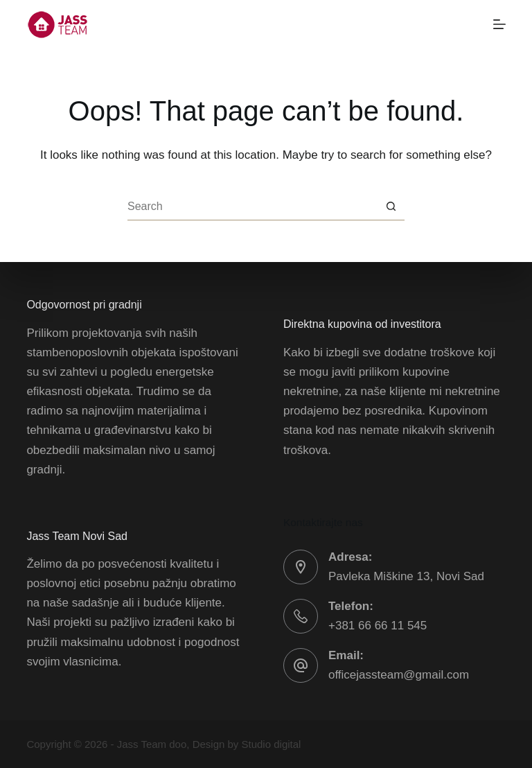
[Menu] (499, 24)
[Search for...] (252, 207)
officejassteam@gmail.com (399, 675)
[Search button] (391, 207)
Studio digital (272, 744)
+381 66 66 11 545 (378, 626)
